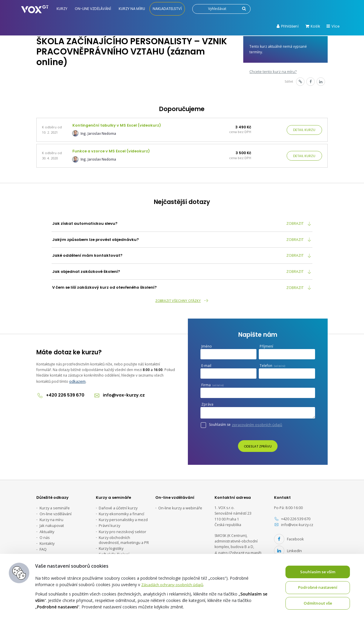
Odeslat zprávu (258, 444)
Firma (212, 383)
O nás (44, 534)
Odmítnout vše (318, 603)
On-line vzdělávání (94, 9)
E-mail (208, 364)
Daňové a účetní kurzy (117, 506)
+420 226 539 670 (60, 393)
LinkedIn (287, 547)
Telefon (272, 364)
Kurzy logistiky (110, 544)
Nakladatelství (168, 9)
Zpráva (209, 403)
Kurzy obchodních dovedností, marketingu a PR (123, 536)
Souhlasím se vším (318, 571)
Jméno (207, 345)
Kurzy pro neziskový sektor (121, 528)
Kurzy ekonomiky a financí (120, 512)
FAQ (43, 545)
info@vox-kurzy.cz (116, 393)
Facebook (288, 536)
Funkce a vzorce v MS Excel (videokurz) (110, 150)
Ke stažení (48, 551)
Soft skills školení (113, 550)
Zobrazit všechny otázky (182, 298)
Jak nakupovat (51, 523)
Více (333, 26)
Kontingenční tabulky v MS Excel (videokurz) (115, 125)
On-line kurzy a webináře (179, 506)
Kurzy (63, 9)
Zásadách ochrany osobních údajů (174, 584)
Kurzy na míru (133, 9)
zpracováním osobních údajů (256, 423)
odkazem (77, 379)
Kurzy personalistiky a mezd (122, 517)
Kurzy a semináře (54, 506)
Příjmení (266, 345)
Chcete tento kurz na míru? (271, 71)
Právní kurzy (109, 523)
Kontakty (47, 539)
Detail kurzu (305, 130)
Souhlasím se (245, 423)
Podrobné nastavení (318, 587)
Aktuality (47, 528)
